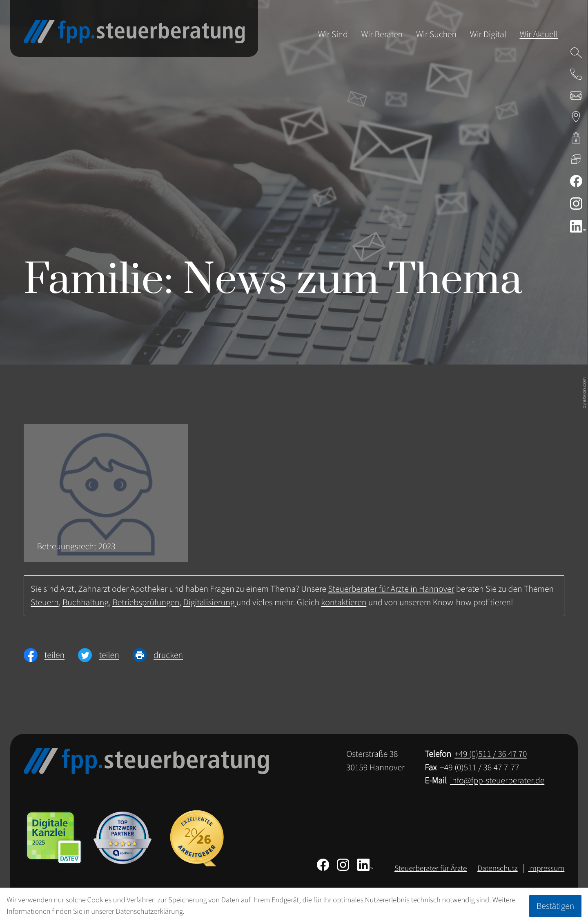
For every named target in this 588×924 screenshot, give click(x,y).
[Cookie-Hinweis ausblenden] (555, 906)
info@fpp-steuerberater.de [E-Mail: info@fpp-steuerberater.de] (497, 780)
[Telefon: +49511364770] (491, 754)
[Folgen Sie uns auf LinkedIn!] (576, 226)
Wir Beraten (382, 34)
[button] (576, 74)
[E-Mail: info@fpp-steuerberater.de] (576, 95)
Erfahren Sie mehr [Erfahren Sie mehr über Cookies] (213, 912)
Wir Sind (333, 34)
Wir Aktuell (538, 34)
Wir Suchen (436, 34)
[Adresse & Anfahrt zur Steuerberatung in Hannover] (576, 117)
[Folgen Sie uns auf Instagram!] (576, 204)
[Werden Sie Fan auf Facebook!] (576, 181)
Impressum (546, 868)
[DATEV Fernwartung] (576, 159)
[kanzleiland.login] (576, 138)
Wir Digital (488, 34)
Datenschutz (498, 868)
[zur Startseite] (134, 32)
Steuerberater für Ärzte (431, 868)
